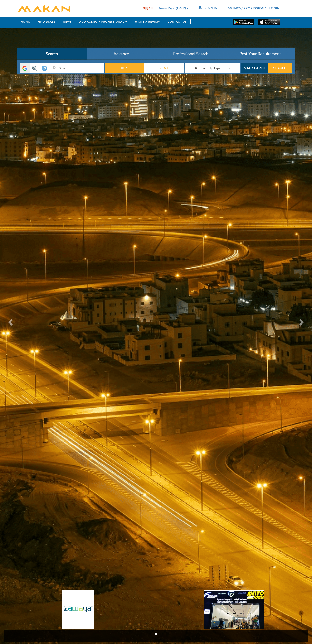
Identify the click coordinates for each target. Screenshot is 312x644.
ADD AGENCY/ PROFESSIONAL (103, 22)
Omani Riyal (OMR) (173, 8)
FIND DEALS (46, 22)
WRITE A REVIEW (147, 22)
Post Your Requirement (260, 54)
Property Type (213, 68)
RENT (164, 68)
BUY (124, 68)
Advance (121, 54)
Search (52, 54)
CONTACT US (177, 22)
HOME (25, 22)
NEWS (67, 22)
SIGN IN (208, 8)
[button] (11, 322)
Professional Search (191, 54)
